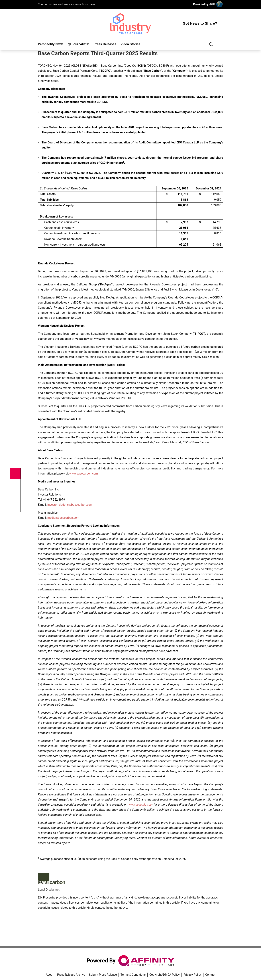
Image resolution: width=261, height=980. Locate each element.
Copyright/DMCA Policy (165, 975)
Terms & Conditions (133, 975)
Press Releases (105, 44)
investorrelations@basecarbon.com (70, 505)
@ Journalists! (79, 44)
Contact (210, 975)
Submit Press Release (103, 975)
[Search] (211, 44)
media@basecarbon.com (63, 518)
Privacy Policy (192, 975)
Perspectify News (51, 44)
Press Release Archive (71, 975)
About (50, 975)
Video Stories (130, 44)
